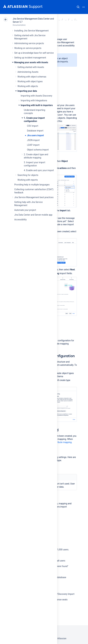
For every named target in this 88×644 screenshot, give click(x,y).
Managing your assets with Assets (31, 62)
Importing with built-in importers (37, 105)
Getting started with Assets (31, 67)
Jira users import (35, 135)
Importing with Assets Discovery (36, 96)
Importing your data (27, 91)
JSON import (33, 140)
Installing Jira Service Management (31, 31)
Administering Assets (28, 72)
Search (78, 7)
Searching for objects (28, 175)
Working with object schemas (32, 77)
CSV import (33, 126)
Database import (35, 131)
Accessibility (20, 220)
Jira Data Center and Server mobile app (33, 215)
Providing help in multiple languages (32, 185)
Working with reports (28, 180)
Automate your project (25, 210)
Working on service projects (28, 48)
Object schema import (38, 150)
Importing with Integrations (34, 100)
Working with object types (30, 81)
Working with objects (28, 86)
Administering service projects (29, 43)
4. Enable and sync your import (39, 170)
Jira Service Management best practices (34, 197)
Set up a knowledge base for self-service (34, 53)
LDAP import (33, 145)
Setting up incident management (30, 58)
